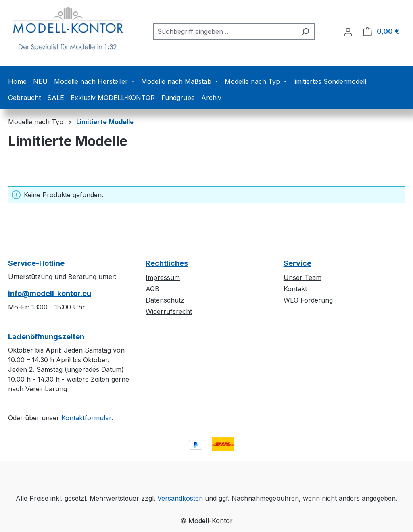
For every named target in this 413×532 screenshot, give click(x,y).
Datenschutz (165, 300)
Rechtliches (167, 263)
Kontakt (295, 289)
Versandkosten (180, 498)
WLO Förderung (308, 300)
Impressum (163, 277)
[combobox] (225, 31)
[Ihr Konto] (348, 31)
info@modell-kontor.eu (50, 293)
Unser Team (302, 277)
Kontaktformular (86, 418)
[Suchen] (305, 31)
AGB (152, 289)
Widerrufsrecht (169, 311)
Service (297, 263)
